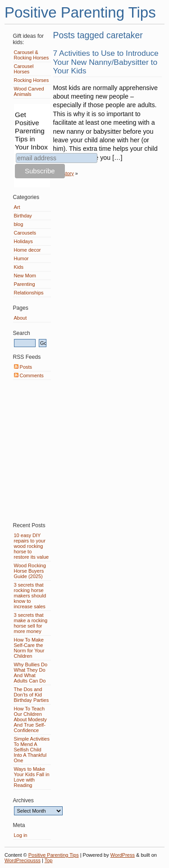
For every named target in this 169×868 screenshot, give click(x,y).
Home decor (27, 250)
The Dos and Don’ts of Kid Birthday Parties (32, 695)
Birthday (23, 216)
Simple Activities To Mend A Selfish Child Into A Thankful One (32, 750)
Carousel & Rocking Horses (32, 55)
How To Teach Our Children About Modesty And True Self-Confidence (30, 719)
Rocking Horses (32, 80)
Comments (29, 375)
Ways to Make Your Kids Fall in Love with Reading (32, 777)
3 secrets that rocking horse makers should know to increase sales (30, 596)
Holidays (23, 241)
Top (49, 860)
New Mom (25, 276)
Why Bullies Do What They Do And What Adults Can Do (31, 673)
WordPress (123, 855)
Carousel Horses (24, 69)
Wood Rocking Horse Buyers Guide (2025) (30, 571)
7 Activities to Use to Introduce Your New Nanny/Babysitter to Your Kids (106, 62)
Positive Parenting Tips (80, 12)
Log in (21, 835)
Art (17, 207)
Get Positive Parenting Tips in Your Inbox (31, 131)
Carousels (25, 233)
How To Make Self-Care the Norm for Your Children (29, 648)
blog (19, 224)
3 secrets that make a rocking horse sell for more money (31, 623)
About (21, 318)
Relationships (29, 293)
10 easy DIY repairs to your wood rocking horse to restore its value (32, 546)
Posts (23, 367)
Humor (21, 258)
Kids (19, 267)
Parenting (25, 284)
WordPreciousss (23, 860)
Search (22, 333)
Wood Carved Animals (29, 91)
